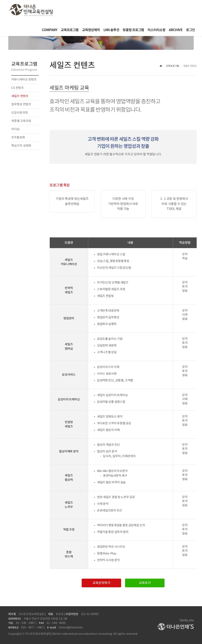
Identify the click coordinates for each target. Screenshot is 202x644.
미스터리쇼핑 (156, 30)
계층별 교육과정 (21, 121)
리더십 (15, 129)
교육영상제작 (91, 30)
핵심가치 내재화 (21, 146)
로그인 (190, 30)
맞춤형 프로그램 (133, 30)
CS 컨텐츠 (18, 88)
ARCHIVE (176, 30)
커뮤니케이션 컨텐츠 (24, 80)
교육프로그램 (70, 30)
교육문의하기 (101, 583)
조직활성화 (18, 138)
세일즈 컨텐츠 (20, 96)
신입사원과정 (20, 113)
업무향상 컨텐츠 (21, 104)
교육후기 (145, 583)
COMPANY (50, 30)
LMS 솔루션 (111, 30)
